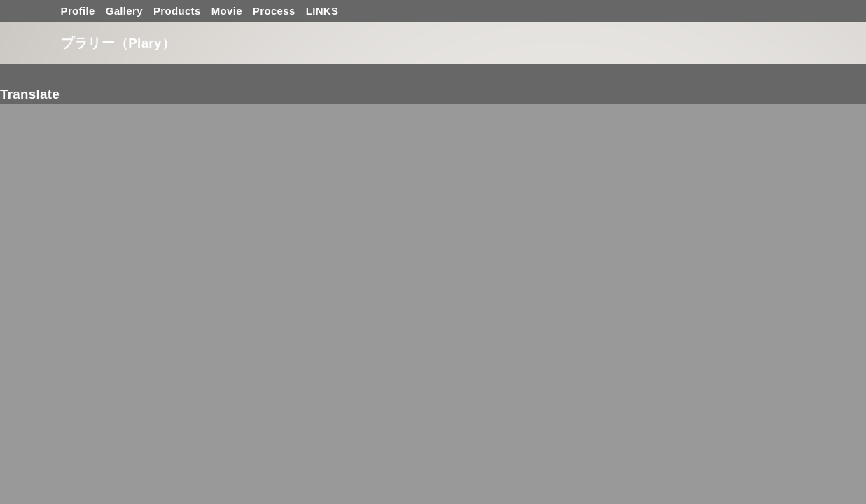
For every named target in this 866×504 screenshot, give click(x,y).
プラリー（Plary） (118, 43)
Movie (227, 11)
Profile (78, 11)
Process (274, 11)
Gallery (124, 11)
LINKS (322, 11)
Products (177, 11)
